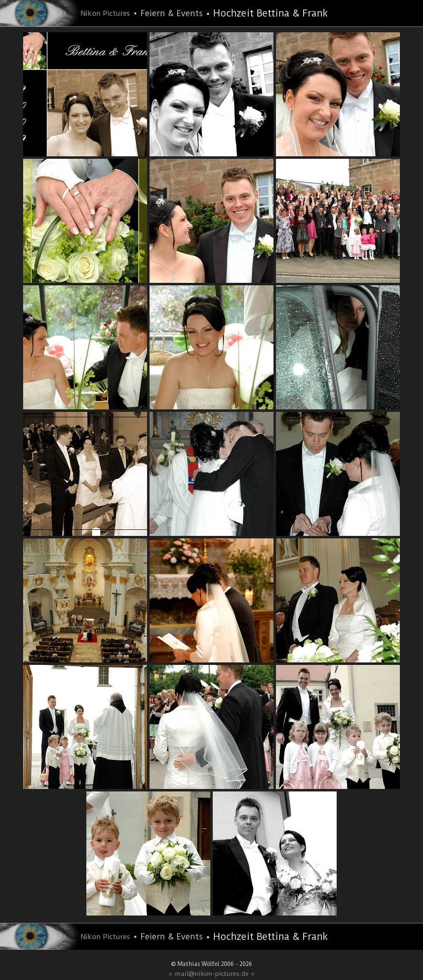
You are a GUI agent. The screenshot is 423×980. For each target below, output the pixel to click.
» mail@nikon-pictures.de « (212, 974)
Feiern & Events (172, 13)
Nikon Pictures (105, 13)
